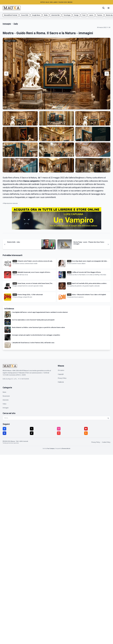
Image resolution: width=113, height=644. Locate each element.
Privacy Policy (62, 378)
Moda (46, 15)
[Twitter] (32, 429)
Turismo (100, 15)
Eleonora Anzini (66, 449)
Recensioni (6, 396)
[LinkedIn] (4, 433)
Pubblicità (61, 382)
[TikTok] (32, 433)
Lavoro (91, 15)
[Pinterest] (59, 433)
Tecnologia (67, 15)
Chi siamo (61, 370)
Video (4, 404)
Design (76, 15)
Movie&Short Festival (11, 15)
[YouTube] (86, 429)
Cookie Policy (106, 442)
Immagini (7, 24)
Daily (16, 24)
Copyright (61, 374)
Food (84, 15)
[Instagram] (59, 429)
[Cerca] (103, 8)
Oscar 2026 (25, 15)
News (4, 392)
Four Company (51, 449)
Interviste (6, 400)
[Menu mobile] (109, 8)
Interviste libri (56, 15)
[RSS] (86, 433)
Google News (36, 15)
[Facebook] (4, 429)
